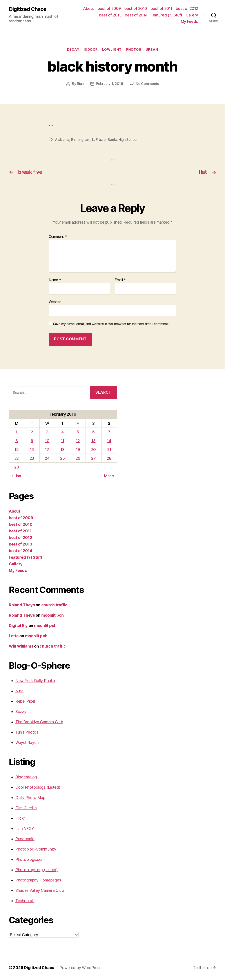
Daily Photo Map (30, 798)
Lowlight (112, 50)
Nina (19, 691)
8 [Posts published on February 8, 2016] (17, 441)
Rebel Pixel (25, 701)
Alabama (62, 140)
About (89, 8)
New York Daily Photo (35, 681)
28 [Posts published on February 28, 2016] (109, 458)
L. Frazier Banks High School (115, 140)
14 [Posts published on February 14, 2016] (109, 441)
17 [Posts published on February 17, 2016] (47, 450)
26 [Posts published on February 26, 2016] (78, 458)
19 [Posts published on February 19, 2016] (78, 450)
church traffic (54, 605)
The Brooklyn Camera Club (39, 722)
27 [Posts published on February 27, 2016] (93, 458)
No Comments (147, 84)
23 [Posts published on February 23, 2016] (32, 458)
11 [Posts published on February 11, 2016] (63, 441)
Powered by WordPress (80, 968)
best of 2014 (136, 15)
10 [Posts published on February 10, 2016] (47, 441)
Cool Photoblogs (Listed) (38, 787)
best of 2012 (187, 8)
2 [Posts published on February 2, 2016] (32, 432)
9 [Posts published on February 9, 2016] (32, 441)
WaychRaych (27, 742)
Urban (152, 50)
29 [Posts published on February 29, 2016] (16, 467)
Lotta (14, 636)
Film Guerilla (26, 808)
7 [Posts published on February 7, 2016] (109, 432)
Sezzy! (21, 712)
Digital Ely (18, 626)
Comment (58, 237)
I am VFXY (25, 828)
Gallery (192, 15)
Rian (80, 84)
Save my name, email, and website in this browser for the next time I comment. (111, 324)
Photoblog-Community (36, 849)
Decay (73, 50)
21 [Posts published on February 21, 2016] (109, 450)
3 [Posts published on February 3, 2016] (47, 432)
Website (55, 302)
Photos (133, 50)
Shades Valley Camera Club (40, 890)
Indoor (91, 50)
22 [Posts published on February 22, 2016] (17, 458)
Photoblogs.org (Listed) (36, 870)
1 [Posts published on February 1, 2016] (16, 432)
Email (120, 280)
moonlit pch (53, 615)
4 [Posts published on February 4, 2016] (63, 432)
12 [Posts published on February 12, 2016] (78, 441)
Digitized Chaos (28, 9)
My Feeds (189, 21)
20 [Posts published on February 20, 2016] (93, 450)
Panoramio (25, 839)
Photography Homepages (38, 880)
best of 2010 (136, 8)
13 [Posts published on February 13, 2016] (93, 441)
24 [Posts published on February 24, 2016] (47, 458)
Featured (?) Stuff (166, 15)
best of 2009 (109, 8)
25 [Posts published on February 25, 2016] (62, 458)
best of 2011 (161, 8)
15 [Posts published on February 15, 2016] (16, 450)
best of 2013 (110, 15)
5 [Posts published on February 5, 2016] (78, 432)
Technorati (25, 901)
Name (55, 280)
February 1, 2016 (110, 84)
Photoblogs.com (30, 859)
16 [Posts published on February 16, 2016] (32, 450)
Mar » (109, 476)
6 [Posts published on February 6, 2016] (93, 432)
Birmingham (81, 140)
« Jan (16, 476)
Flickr (20, 818)
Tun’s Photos (27, 732)
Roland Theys (22, 605)
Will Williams (21, 646)
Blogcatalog (26, 777)
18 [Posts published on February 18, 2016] (62, 450)
